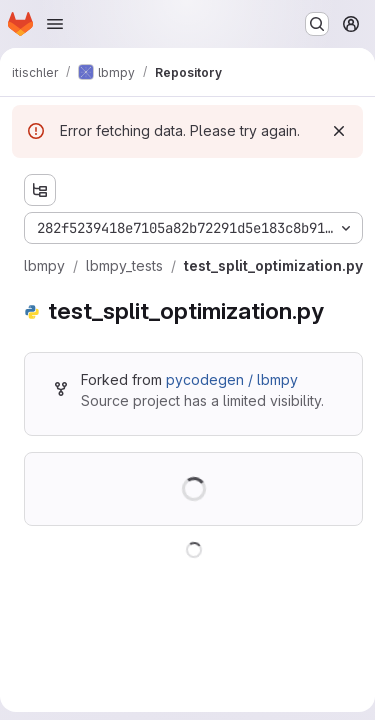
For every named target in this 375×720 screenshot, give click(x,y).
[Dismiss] (339, 131)
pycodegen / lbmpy (232, 379)
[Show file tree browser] (40, 190)
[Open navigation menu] (55, 24)
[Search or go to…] (317, 24)
